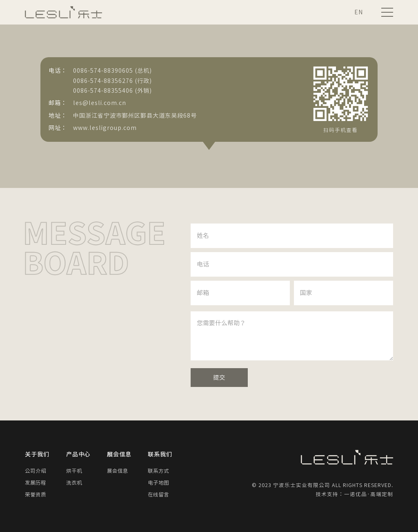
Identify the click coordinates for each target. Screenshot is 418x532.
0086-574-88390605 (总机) (112, 70)
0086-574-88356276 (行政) (112, 81)
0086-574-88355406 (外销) (112, 91)
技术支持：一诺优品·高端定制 (354, 494)
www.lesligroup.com (105, 128)
